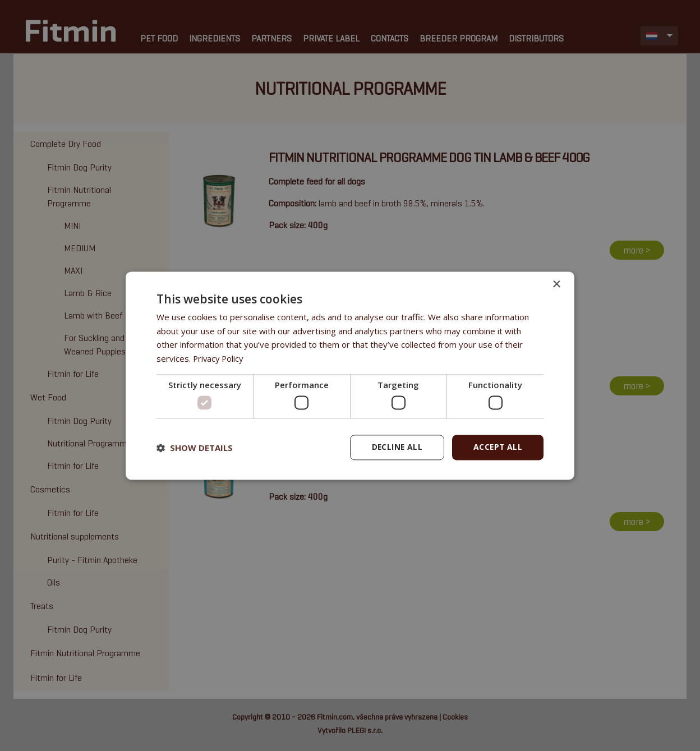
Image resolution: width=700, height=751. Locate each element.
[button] (195, 448)
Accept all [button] (497, 447)
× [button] (556, 285)
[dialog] (350, 376)
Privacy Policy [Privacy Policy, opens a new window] (219, 358)
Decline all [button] (395, 447)
